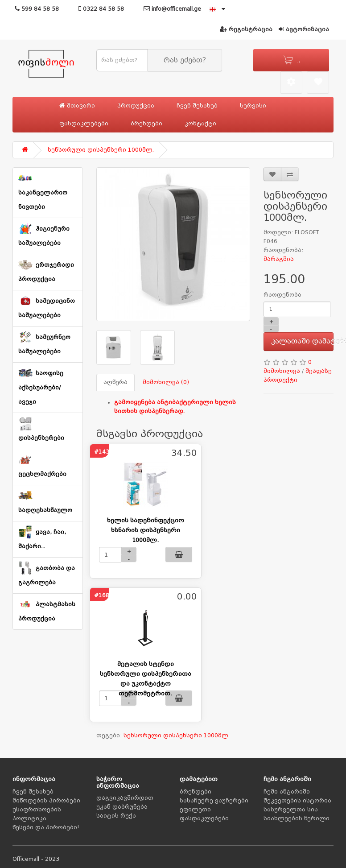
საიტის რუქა (116, 816)
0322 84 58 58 (101, 9)
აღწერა (115, 382)
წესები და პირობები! (46, 827)
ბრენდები (146, 124)
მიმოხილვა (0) (166, 382)
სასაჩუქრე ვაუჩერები (214, 801)
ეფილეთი (195, 810)
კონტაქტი (200, 124)
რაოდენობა (282, 295)
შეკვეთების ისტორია (297, 801)
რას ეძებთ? (185, 60)
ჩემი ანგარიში (287, 792)
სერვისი (253, 106)
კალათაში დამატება (303, 341)
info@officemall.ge (172, 9)
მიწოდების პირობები (46, 801)
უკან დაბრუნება (122, 807)
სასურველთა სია (291, 810)
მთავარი (77, 105)
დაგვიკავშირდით (125, 798)
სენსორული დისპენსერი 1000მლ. (101, 150)
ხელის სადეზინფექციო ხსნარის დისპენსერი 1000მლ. (146, 530)
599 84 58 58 (37, 9)
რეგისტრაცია (246, 29)
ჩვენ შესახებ (197, 106)
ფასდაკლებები (84, 124)
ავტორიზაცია (304, 29)
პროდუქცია (136, 106)
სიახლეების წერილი (297, 818)
